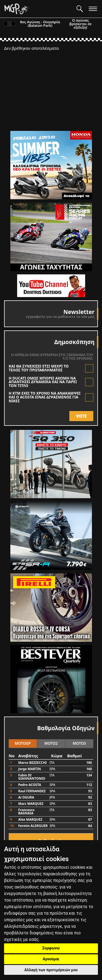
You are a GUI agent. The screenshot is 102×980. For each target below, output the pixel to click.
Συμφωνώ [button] (51, 948)
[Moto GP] (38, 9)
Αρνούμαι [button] (51, 959)
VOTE (81, 416)
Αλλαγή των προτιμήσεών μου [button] (51, 970)
